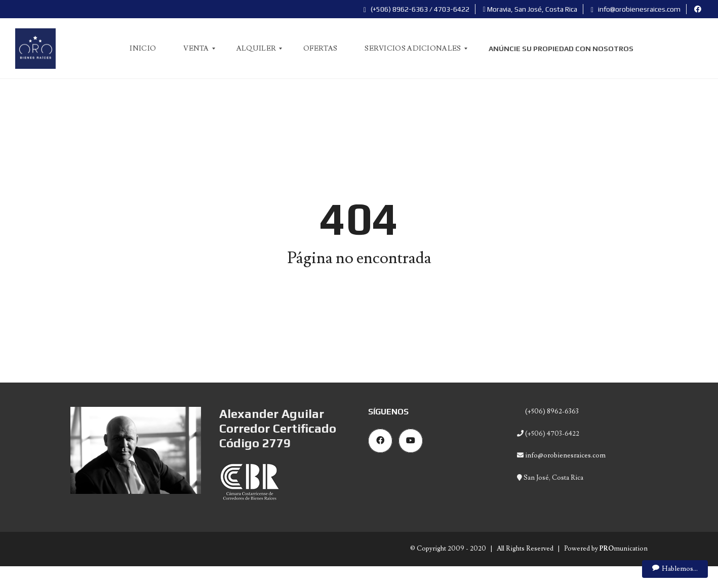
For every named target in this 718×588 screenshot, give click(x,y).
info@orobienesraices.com (636, 9)
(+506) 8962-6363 (551, 411)
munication (624, 549)
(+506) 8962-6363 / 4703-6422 (416, 9)
